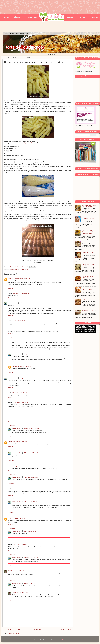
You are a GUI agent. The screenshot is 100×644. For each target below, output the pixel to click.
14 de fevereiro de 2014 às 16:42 (20, 489)
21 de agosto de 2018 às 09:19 (24, 366)
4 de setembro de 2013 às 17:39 (31, 428)
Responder (11, 288)
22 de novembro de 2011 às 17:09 (22, 279)
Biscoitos (13, 269)
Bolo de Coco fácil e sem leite (89, 310)
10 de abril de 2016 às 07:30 (22, 593)
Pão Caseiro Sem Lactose (88, 300)
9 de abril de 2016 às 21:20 (30, 584)
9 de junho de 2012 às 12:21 (18, 321)
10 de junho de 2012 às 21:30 (26, 378)
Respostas (12, 337)
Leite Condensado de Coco (88, 242)
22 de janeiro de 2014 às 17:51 (31, 477)
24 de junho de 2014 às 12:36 (24, 340)
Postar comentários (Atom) (14, 633)
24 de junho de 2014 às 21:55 (30, 354)
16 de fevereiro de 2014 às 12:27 (31, 502)
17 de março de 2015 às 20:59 (31, 557)
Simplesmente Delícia (29, 143)
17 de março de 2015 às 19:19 (20, 545)
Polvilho (26, 269)
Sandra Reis (11, 279)
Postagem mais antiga (64, 630)
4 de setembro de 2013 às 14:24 (20, 402)
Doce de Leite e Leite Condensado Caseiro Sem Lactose (88, 219)
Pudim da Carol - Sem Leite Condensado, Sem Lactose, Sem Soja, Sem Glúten (88, 232)
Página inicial (38, 630)
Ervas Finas (21, 269)
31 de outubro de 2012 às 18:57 (19, 393)
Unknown (14, 366)
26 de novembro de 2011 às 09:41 (21, 293)
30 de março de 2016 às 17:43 (18, 571)
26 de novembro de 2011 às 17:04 (27, 303)
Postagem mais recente (12, 630)
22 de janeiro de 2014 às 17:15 (21, 466)
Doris (9, 571)
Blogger (64, 640)
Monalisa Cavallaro (13, 303)
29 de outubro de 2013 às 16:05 (20, 442)
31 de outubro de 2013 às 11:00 (31, 453)
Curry (17, 269)
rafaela (10, 518)
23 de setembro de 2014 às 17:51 (31, 531)
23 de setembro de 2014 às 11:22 (20, 518)
